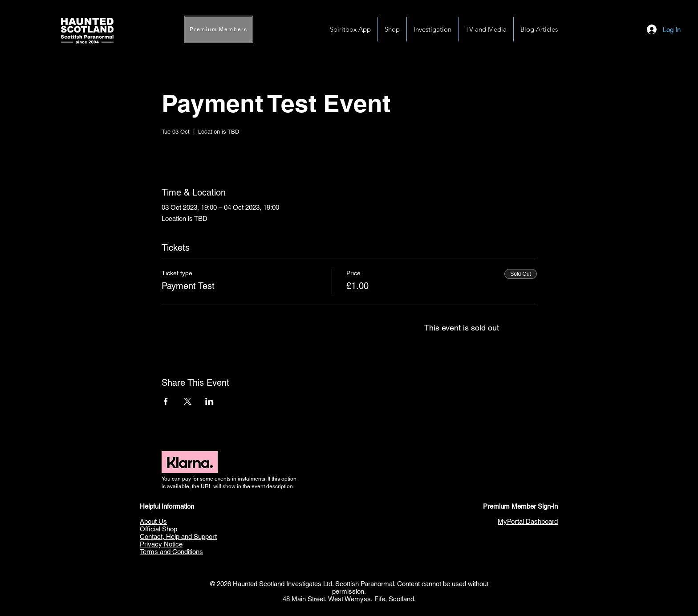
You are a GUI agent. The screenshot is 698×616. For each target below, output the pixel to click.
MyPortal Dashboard (528, 521)
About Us (153, 521)
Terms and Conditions (171, 552)
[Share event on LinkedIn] (209, 401)
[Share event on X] (188, 401)
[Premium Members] (219, 29)
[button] (432, 29)
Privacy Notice (161, 544)
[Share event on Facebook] (166, 401)
